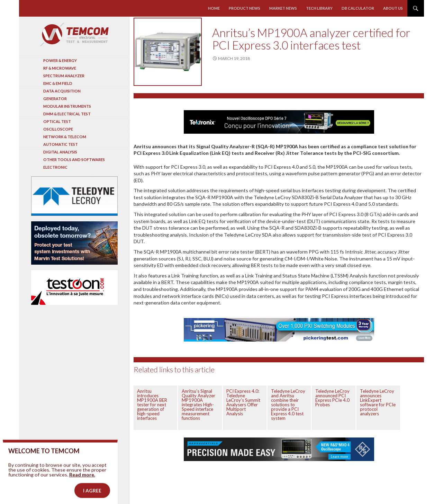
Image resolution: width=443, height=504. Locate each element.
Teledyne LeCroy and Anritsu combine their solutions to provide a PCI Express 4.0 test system (288, 405)
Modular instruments (67, 106)
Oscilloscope (58, 129)
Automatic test (61, 144)
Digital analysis (60, 152)
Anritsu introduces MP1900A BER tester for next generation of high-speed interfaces (152, 405)
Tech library (319, 8)
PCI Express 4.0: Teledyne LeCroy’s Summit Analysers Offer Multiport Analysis (243, 402)
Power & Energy (60, 60)
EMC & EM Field (58, 83)
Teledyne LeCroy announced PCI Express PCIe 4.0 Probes (332, 398)
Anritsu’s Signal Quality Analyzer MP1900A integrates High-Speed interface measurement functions (198, 405)
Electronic (55, 167)
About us (393, 8)
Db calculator (358, 8)
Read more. (82, 485)
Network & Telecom (65, 137)
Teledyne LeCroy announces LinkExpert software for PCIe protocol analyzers (378, 402)
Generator (55, 99)
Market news (283, 8)
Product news (245, 8)
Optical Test (57, 121)
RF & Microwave (60, 68)
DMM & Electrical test (67, 114)
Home (214, 8)
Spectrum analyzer (64, 76)
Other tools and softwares (74, 160)
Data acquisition (62, 91)
